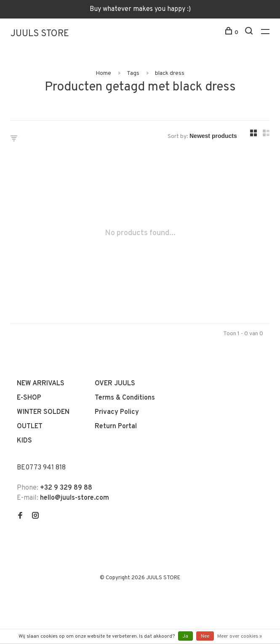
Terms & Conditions (125, 398)
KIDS (24, 441)
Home (103, 73)
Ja (185, 636)
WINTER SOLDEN (43, 412)
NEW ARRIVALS (41, 384)
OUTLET (30, 427)
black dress (170, 73)
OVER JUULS (115, 384)
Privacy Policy (117, 412)
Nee (205, 636)
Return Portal (116, 427)
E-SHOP (29, 398)
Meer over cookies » (240, 636)
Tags (133, 73)
